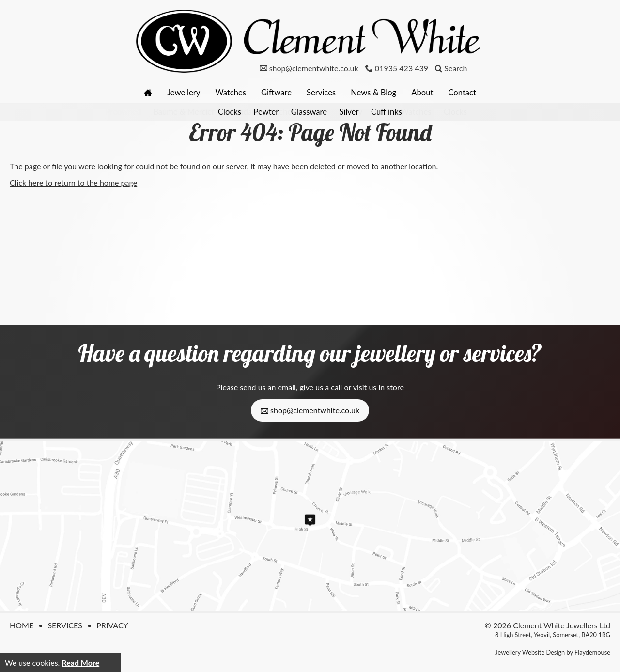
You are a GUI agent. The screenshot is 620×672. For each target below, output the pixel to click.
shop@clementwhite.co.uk (310, 410)
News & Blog (379, 92)
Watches (226, 92)
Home (22, 625)
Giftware (275, 92)
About (431, 92)
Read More (80, 663)
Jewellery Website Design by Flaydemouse (553, 652)
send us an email (268, 387)
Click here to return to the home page (73, 182)
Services (323, 92)
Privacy (112, 625)
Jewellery (176, 92)
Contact (473, 92)
